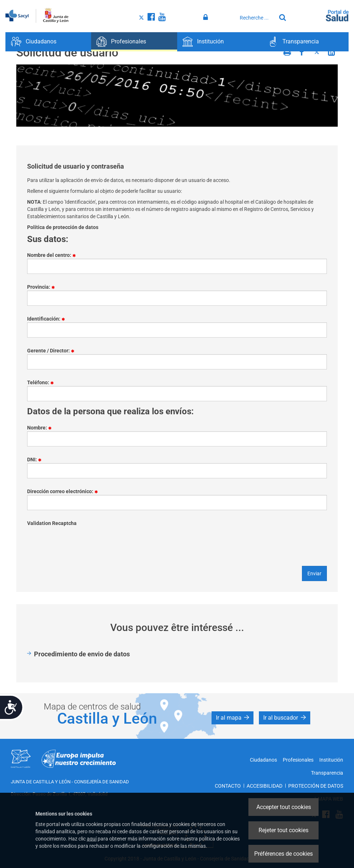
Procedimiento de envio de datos (82, 654)
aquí (92, 839)
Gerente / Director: (53, 351)
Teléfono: (43, 383)
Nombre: (42, 428)
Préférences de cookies (283, 854)
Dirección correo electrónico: (65, 492)
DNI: (37, 460)
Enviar (314, 573)
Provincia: (44, 287)
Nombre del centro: (54, 255)
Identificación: (49, 319)
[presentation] (82, 541)
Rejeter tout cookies (283, 830)
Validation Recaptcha (52, 523)
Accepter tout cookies (284, 807)
